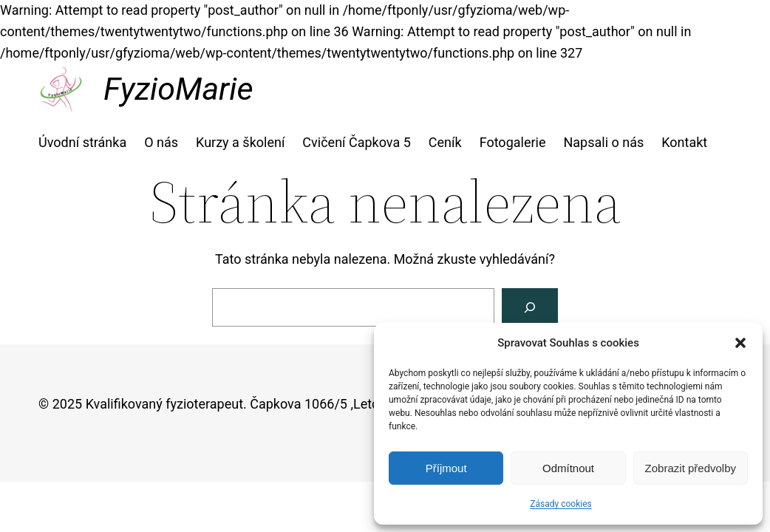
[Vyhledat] (530, 307)
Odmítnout (568, 468)
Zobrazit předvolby (691, 468)
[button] (740, 343)
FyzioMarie (178, 89)
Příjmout (446, 468)
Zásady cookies (561, 504)
